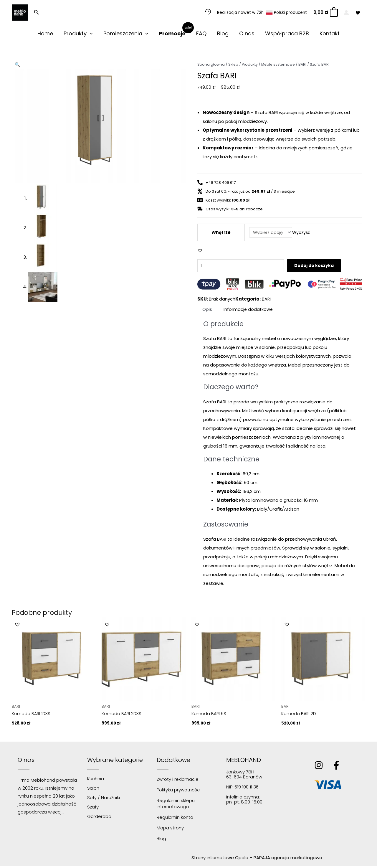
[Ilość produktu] (244, 267)
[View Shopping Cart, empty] (325, 13)
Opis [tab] (207, 311)
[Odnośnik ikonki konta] (346, 13)
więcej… (56, 814)
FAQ (201, 34)
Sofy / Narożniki (104, 799)
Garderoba (99, 818)
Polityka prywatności (179, 792)
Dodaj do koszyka (323, 267)
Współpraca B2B (287, 34)
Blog (223, 34)
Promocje (172, 34)
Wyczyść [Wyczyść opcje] (302, 233)
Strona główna (211, 64)
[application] (90, 34)
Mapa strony (170, 830)
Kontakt (330, 34)
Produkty (78, 34)
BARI (305, 64)
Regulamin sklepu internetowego (176, 806)
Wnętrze (220, 233)
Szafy (93, 809)
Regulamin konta (175, 819)
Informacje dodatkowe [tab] (249, 311)
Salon (93, 790)
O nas (247, 34)
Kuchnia (96, 781)
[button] (37, 13)
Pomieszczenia (126, 34)
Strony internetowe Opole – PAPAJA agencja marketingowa (257, 860)
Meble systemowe (280, 64)
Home (45, 34)
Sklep (234, 64)
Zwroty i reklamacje (178, 781)
